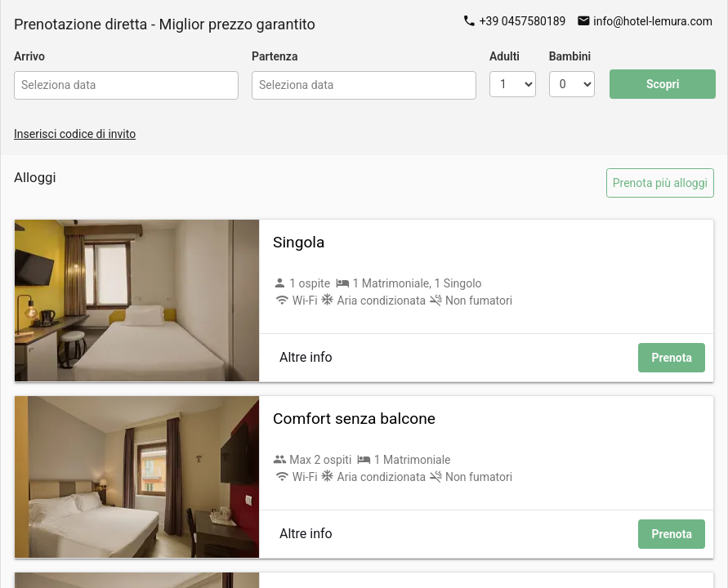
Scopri (663, 84)
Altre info (306, 357)
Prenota (672, 358)
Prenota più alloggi (660, 183)
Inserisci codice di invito (75, 134)
